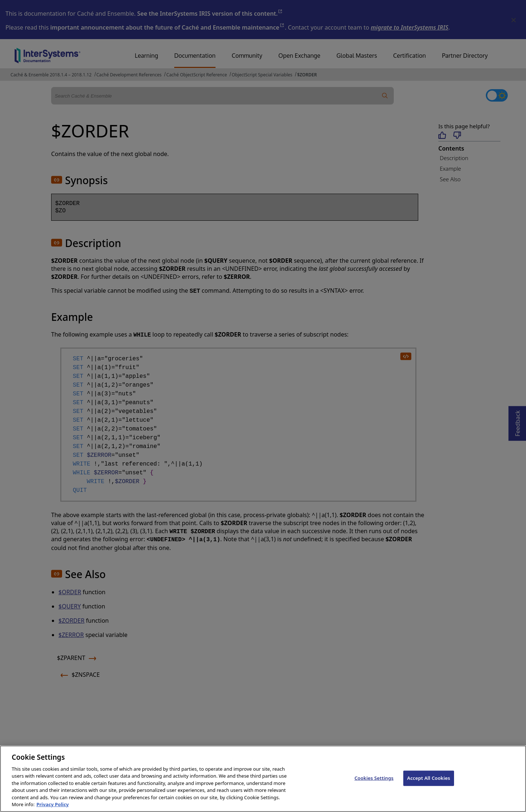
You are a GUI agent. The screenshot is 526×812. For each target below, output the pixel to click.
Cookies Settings (374, 788)
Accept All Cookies (429, 788)
